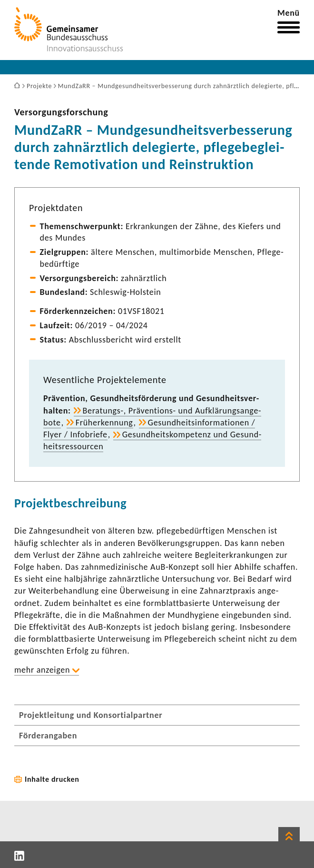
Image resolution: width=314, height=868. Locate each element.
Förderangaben (48, 736)
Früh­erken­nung (104, 423)
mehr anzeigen (42, 670)
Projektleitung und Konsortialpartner (91, 715)
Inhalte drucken (52, 779)
